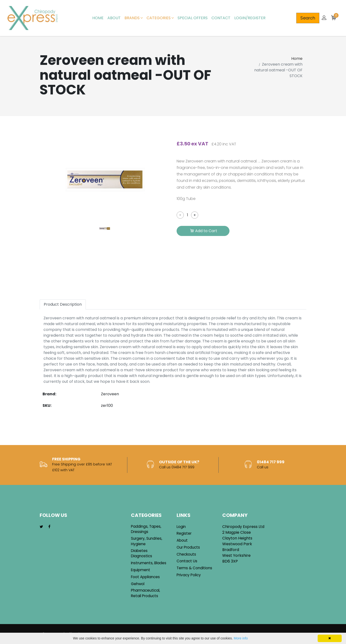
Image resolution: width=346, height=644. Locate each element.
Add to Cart (204, 231)
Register (184, 533)
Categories (160, 18)
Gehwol (138, 584)
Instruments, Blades (149, 563)
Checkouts (186, 554)
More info (241, 638)
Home (98, 18)
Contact (221, 18)
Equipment (141, 570)
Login (181, 527)
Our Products (188, 547)
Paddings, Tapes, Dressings (146, 529)
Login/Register (250, 18)
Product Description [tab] (63, 304)
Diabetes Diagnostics (142, 553)
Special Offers (193, 18)
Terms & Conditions (194, 568)
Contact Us (187, 561)
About (114, 18)
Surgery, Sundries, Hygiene (147, 541)
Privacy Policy (189, 575)
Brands (134, 18)
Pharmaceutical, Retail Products (145, 593)
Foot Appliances (145, 577)
